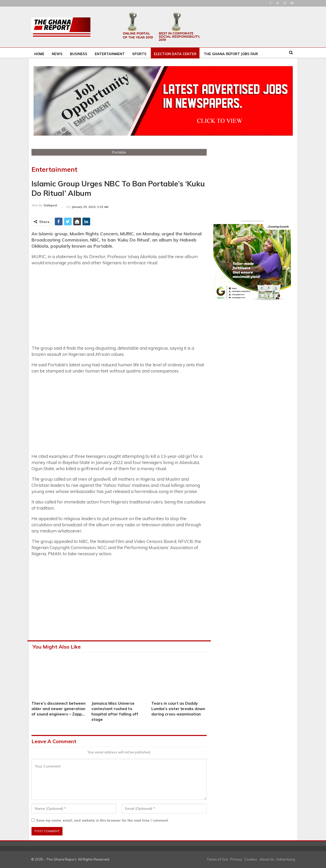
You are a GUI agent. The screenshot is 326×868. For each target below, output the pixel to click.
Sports (139, 54)
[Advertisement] (119, 306)
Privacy (236, 859)
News (57, 54)
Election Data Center (175, 54)
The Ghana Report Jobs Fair (231, 54)
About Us (267, 859)
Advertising (286, 859)
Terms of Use (217, 859)
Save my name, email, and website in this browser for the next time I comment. (102, 820)
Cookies (251, 859)
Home (39, 54)
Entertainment (110, 54)
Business (79, 54)
